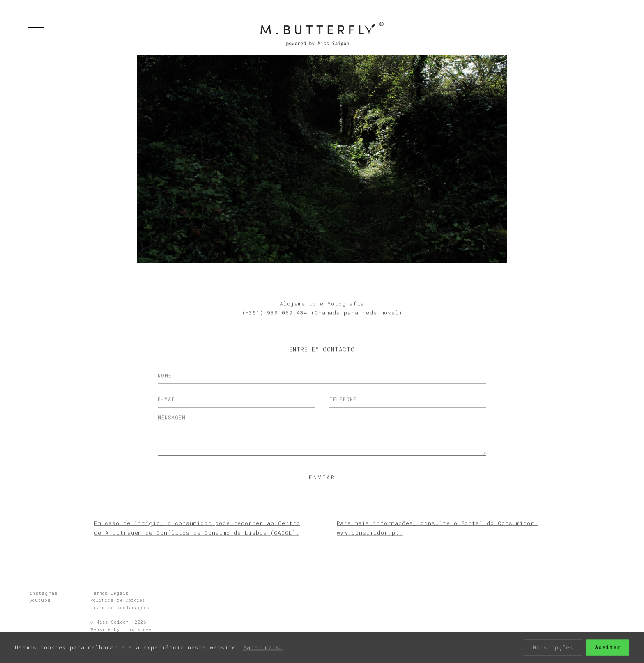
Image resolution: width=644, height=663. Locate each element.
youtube (40, 600)
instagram (43, 593)
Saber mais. (263, 648)
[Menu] (32, 25)
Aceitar (608, 648)
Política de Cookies (118, 600)
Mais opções (553, 648)
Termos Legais (109, 593)
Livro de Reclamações (120, 608)
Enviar (322, 494)
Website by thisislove (121, 629)
